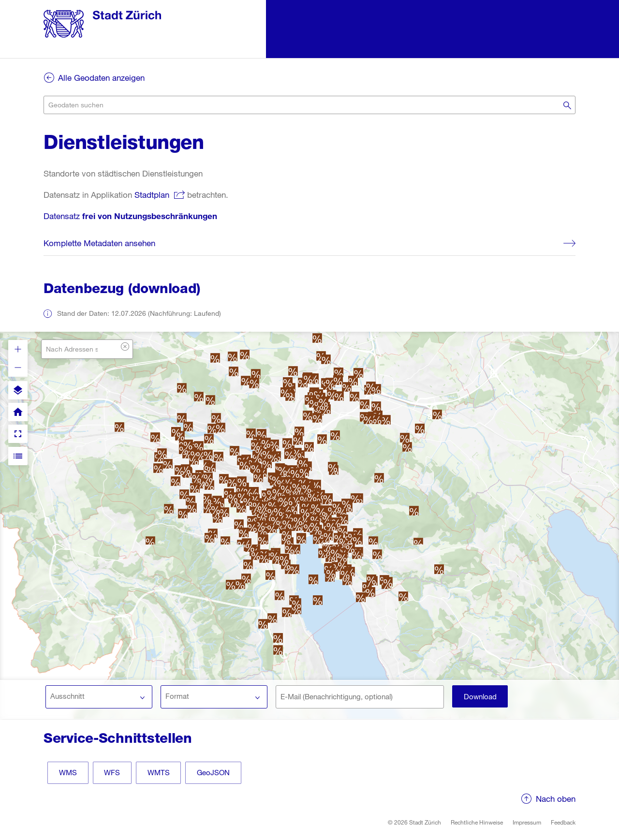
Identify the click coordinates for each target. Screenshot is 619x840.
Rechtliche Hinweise (477, 823)
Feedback (563, 823)
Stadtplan (152, 195)
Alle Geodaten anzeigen (101, 78)
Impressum (527, 823)
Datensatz (130, 216)
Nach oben (556, 800)
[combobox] (309, 105)
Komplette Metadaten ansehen (99, 243)
